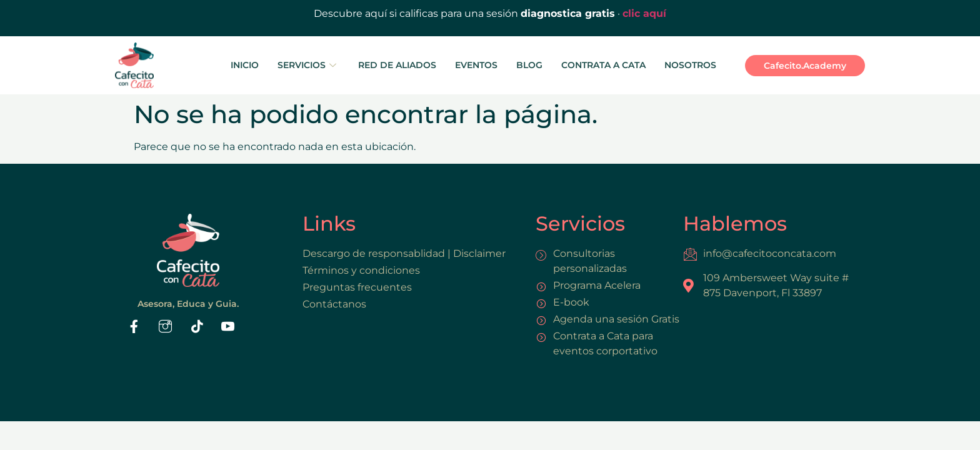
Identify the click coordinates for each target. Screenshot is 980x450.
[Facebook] (134, 328)
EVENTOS (476, 65)
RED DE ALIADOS (397, 65)
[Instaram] (166, 328)
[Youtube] (228, 328)
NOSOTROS (690, 65)
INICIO (245, 65)
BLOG (529, 65)
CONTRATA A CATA (603, 65)
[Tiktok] (197, 328)
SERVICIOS (308, 65)
